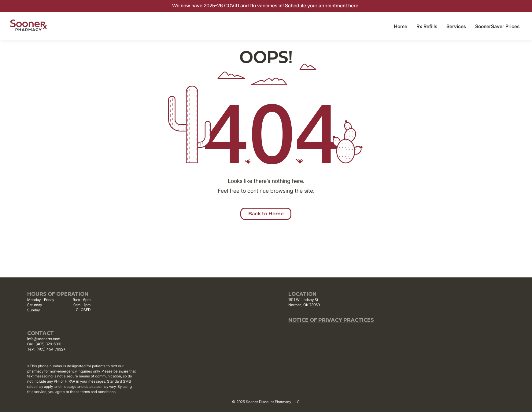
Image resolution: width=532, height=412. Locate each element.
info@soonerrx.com (44, 339)
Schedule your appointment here (322, 6)
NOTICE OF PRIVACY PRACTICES (331, 321)
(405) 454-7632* (51, 349)
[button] (456, 26)
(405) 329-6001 (48, 344)
